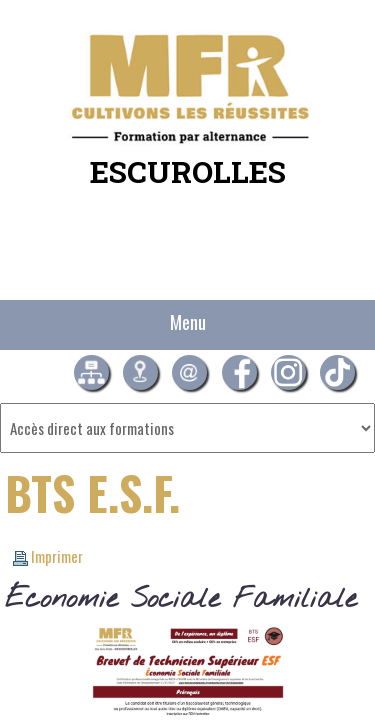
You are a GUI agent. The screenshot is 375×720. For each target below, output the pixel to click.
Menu (188, 322)
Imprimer (48, 556)
